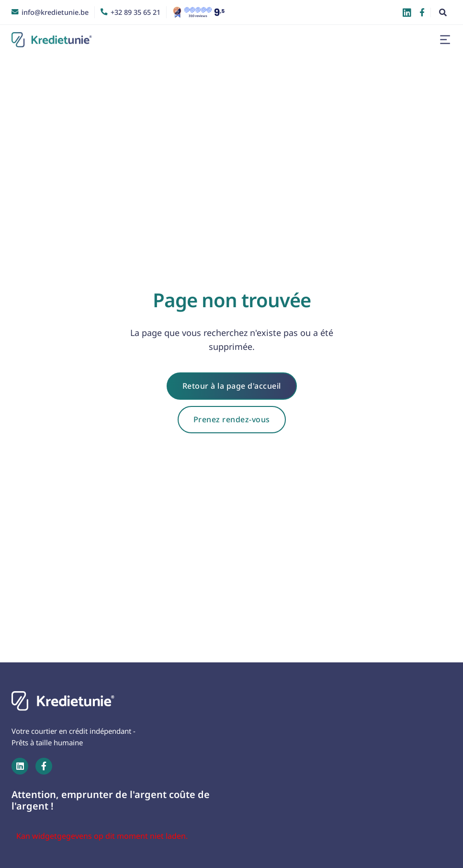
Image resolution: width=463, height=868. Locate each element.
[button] (445, 40)
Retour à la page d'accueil (232, 386)
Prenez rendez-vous (232, 419)
